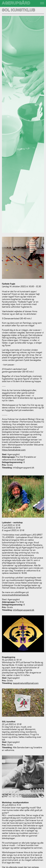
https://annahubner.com (14, 450)
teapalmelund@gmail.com (26, 683)
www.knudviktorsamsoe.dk (15, 595)
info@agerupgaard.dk (24, 610)
